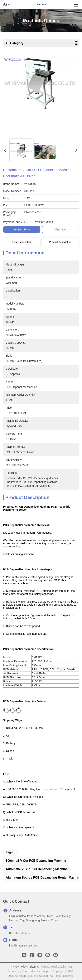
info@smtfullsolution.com (24, 946)
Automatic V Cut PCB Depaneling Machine (37, 869)
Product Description (60, 242)
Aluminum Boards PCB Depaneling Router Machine (43, 878)
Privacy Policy (18, 967)
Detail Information (22, 242)
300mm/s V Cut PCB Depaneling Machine (36, 861)
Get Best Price (22, 229)
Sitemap (34, 967)
